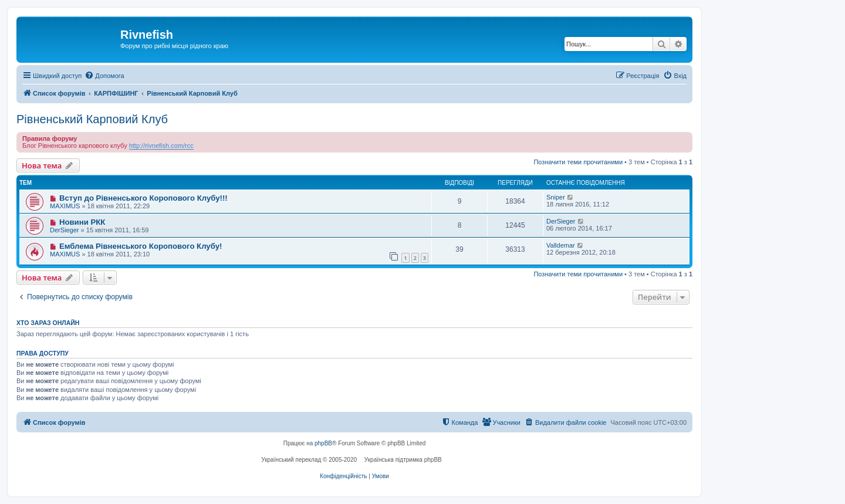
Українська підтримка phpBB (403, 460)
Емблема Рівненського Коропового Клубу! (141, 246)
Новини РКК (82, 222)
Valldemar (561, 245)
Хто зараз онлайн (48, 323)
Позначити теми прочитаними (578, 162)
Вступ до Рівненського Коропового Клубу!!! (143, 198)
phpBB (323, 443)
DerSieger (65, 230)
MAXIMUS (65, 206)
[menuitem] (104, 76)
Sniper (556, 197)
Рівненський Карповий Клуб (92, 119)
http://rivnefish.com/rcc (161, 146)
